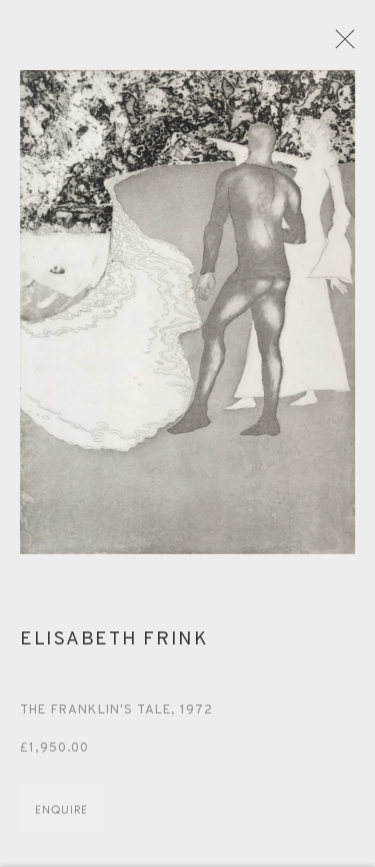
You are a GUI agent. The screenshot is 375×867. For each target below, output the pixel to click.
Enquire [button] (61, 816)
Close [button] (351, 45)
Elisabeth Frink (114, 646)
